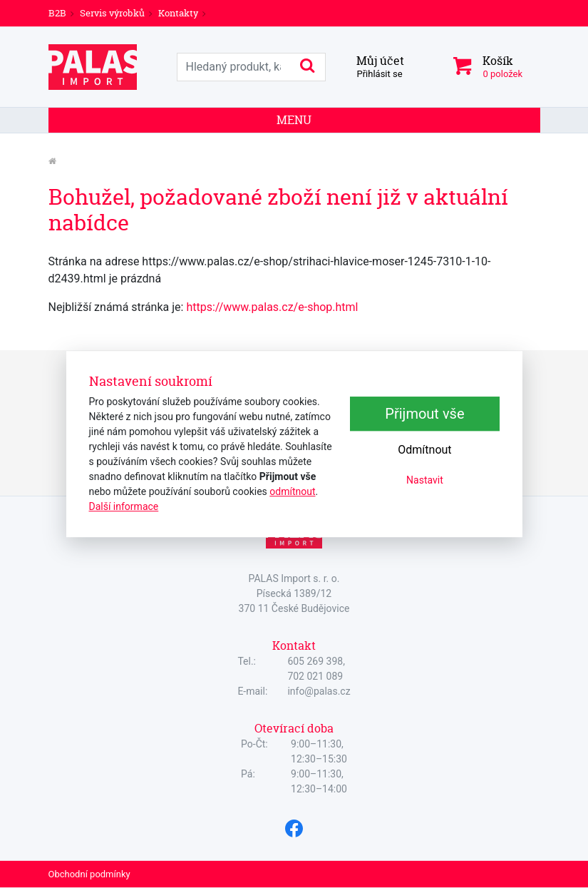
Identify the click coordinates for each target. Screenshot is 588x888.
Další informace (124, 506)
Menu (294, 120)
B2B (57, 13)
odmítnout (292, 491)
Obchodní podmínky (89, 874)
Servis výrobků (112, 13)
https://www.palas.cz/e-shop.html (272, 307)
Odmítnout (424, 450)
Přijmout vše (424, 414)
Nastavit (425, 480)
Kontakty (178, 13)
